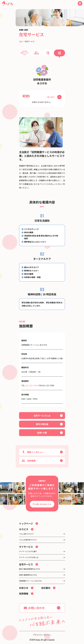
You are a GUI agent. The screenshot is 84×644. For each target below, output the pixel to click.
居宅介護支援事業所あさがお (30, 569)
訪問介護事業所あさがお (28, 575)
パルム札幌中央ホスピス (28, 540)
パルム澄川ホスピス (26, 534)
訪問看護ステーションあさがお (30, 581)
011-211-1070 (31, 385)
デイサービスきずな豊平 (28, 551)
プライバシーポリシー (42, 635)
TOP (21, 41)
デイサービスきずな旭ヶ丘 (29, 557)
